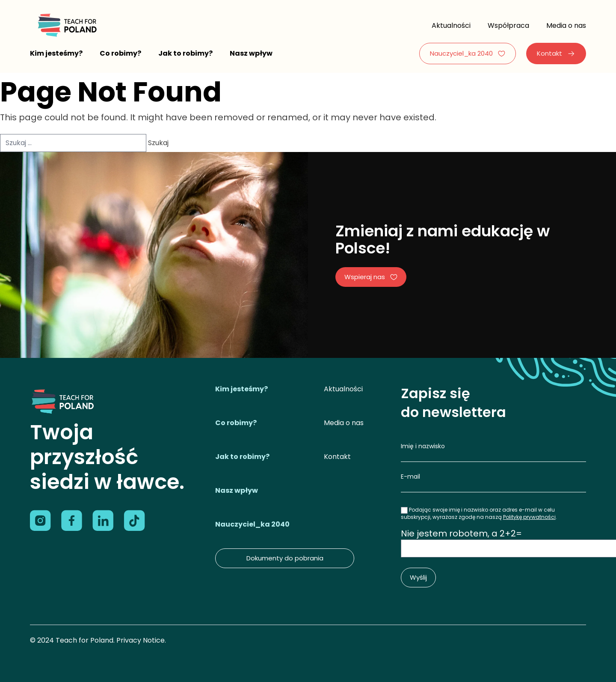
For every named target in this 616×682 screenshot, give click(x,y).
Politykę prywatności (529, 517)
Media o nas (566, 25)
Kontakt (556, 53)
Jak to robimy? (185, 53)
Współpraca (508, 25)
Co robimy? (120, 53)
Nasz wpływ (251, 53)
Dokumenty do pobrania (285, 558)
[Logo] (66, 26)
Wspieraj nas (371, 277)
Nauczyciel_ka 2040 (468, 53)
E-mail (410, 477)
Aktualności (451, 25)
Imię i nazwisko (423, 446)
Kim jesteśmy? (56, 53)
